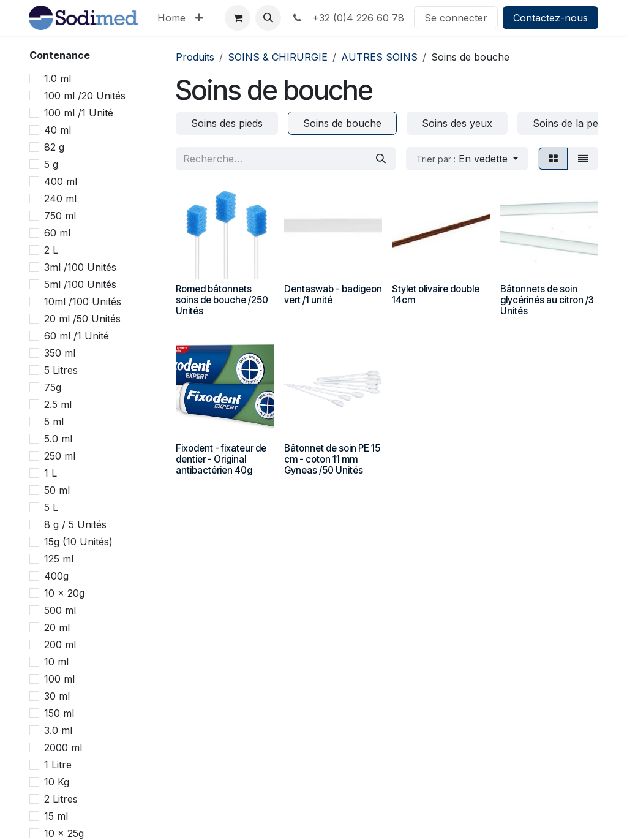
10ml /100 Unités (83, 301)
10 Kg (57, 782)
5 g (51, 164)
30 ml (57, 696)
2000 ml (63, 747)
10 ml (56, 662)
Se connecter (456, 18)
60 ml (57, 233)
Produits (195, 57)
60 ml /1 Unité (77, 336)
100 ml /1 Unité (79, 113)
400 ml (61, 181)
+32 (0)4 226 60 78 (347, 18)
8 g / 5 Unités (75, 524)
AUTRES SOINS (379, 57)
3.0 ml (58, 730)
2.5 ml (58, 404)
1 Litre (58, 765)
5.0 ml (58, 439)
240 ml (60, 199)
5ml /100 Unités (80, 284)
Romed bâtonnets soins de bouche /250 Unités (222, 300)
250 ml (60, 456)
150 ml (59, 713)
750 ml (60, 216)
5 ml (54, 422)
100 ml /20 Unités (85, 96)
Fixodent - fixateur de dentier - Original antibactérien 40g (221, 459)
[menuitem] (171, 18)
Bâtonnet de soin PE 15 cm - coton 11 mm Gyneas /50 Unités (332, 459)
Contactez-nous (550, 18)
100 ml (59, 679)
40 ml (58, 130)
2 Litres (61, 799)
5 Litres (61, 370)
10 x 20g (64, 593)
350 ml (60, 353)
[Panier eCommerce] (238, 18)
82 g (54, 147)
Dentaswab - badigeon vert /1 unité (333, 294)
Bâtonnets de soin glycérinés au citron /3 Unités (547, 300)
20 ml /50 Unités (82, 319)
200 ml (60, 645)
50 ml (57, 490)
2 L (51, 250)
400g (56, 576)
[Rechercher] (381, 159)
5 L (51, 507)
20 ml (57, 627)
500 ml (60, 610)
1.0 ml (58, 78)
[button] (268, 18)
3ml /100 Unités (80, 267)
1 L (51, 473)
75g (53, 387)
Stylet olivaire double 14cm (436, 294)
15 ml (56, 816)
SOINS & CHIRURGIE (278, 57)
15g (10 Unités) (78, 542)
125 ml (59, 559)
